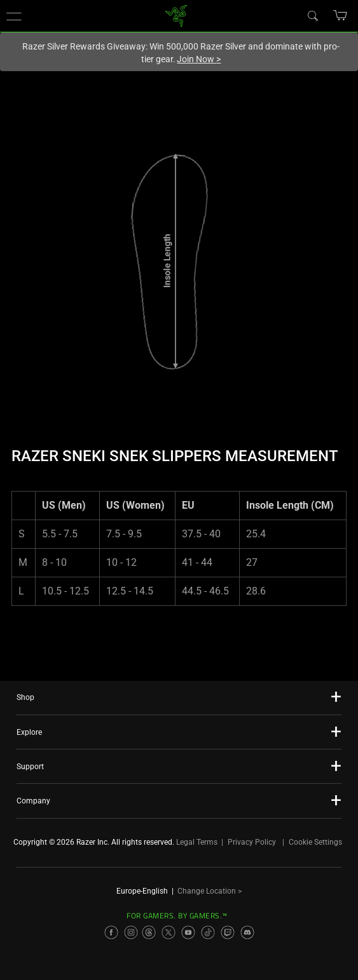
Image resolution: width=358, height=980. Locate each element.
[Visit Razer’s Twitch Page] (228, 932)
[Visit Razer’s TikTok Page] (208, 932)
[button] (14, 16)
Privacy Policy (252, 842)
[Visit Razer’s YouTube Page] (188, 932)
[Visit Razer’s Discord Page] (247, 932)
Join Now (199, 59)
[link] (176, 15)
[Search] (312, 15)
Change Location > (210, 891)
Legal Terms (197, 842)
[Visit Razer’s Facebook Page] (111, 932)
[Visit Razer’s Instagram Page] (131, 932)
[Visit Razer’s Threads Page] (149, 932)
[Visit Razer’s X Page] (169, 932)
